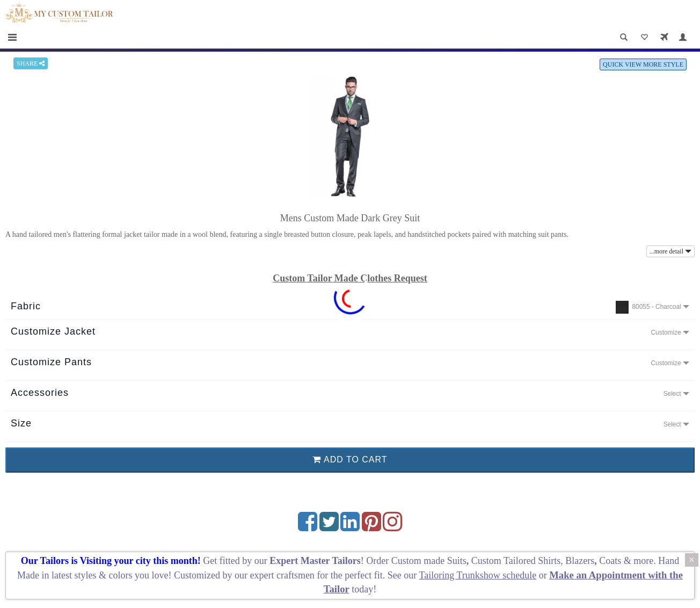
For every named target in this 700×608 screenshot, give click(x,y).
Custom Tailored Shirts (516, 561)
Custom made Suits (429, 561)
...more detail (670, 251)
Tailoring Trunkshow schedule (477, 575)
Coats (611, 561)
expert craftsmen (282, 575)
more (643, 561)
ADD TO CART (350, 459)
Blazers (580, 561)
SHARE (31, 63)
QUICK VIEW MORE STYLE (643, 64)
